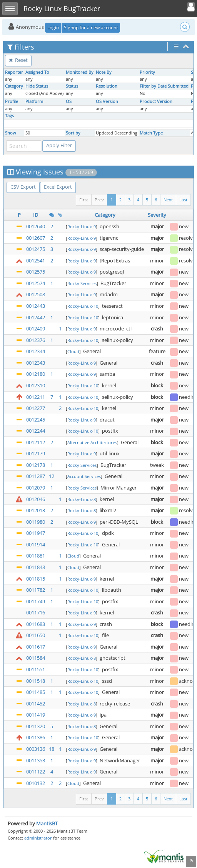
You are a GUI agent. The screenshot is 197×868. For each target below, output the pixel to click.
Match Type (151, 133)
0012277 (36, 408)
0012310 (36, 385)
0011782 (36, 590)
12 (52, 476)
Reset (18, 60)
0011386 (36, 737)
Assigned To (37, 72)
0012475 (36, 249)
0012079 (36, 488)
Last (183, 200)
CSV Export (23, 187)
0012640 (36, 226)
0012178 (36, 465)
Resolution (107, 86)
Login (53, 27)
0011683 (36, 624)
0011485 (36, 692)
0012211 (36, 397)
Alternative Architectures (92, 442)
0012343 (36, 363)
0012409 (36, 329)
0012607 (36, 238)
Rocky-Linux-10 (83, 306)
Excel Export (58, 187)
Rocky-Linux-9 (82, 227)
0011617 (36, 647)
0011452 (36, 704)
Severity (157, 215)
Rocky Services (82, 283)
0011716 (36, 612)
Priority (147, 72)
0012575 (36, 272)
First (84, 200)
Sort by (73, 133)
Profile (12, 101)
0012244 (36, 431)
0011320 (36, 726)
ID (36, 215)
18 (52, 749)
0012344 (36, 351)
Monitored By (80, 72)
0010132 (36, 783)
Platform (34, 101)
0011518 (36, 681)
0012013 (36, 510)
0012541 (36, 261)
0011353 (36, 760)
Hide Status (37, 86)
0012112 (36, 442)
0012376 (36, 340)
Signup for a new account (91, 27)
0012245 (36, 420)
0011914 (36, 544)
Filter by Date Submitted (164, 86)
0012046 (36, 499)
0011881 (36, 556)
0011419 (36, 715)
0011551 (36, 669)
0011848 (36, 567)
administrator (38, 838)
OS (69, 101)
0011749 (36, 601)
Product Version (156, 101)
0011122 (36, 772)
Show (11, 133)
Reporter (14, 72)
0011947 (36, 533)
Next (168, 200)
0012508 (36, 294)
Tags (9, 116)
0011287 (36, 476)
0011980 (36, 522)
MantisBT (47, 823)
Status (72, 86)
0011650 (36, 635)
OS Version (107, 101)
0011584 (36, 658)
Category (14, 86)
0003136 (36, 749)
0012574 (36, 283)
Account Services (84, 476)
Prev (99, 200)
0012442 (36, 317)
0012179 (36, 453)
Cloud (73, 351)
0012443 (36, 306)
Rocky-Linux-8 (82, 499)
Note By (104, 72)
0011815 (36, 579)
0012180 (36, 374)
